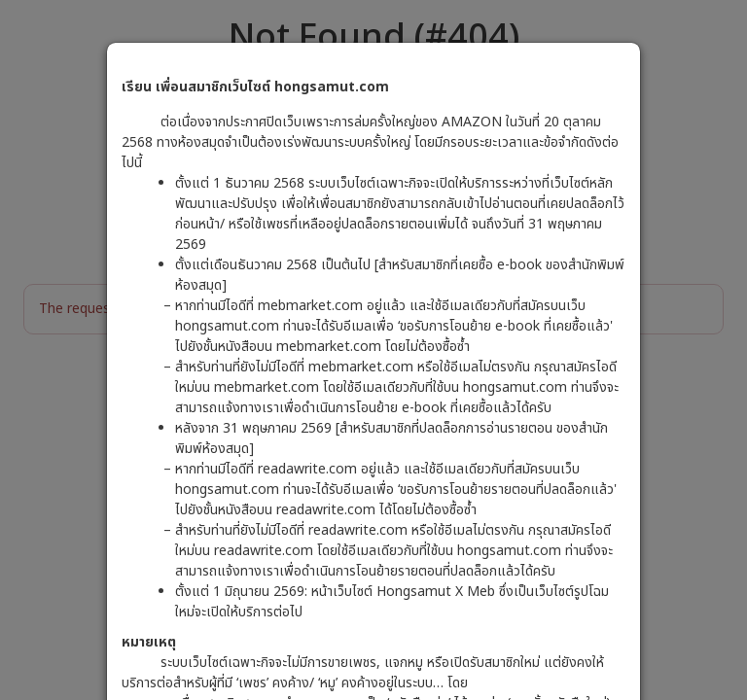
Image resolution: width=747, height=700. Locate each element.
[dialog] (373, 350)
